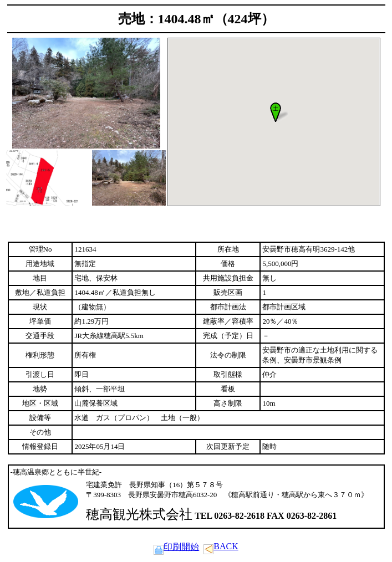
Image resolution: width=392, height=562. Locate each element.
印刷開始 (176, 547)
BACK (221, 546)
